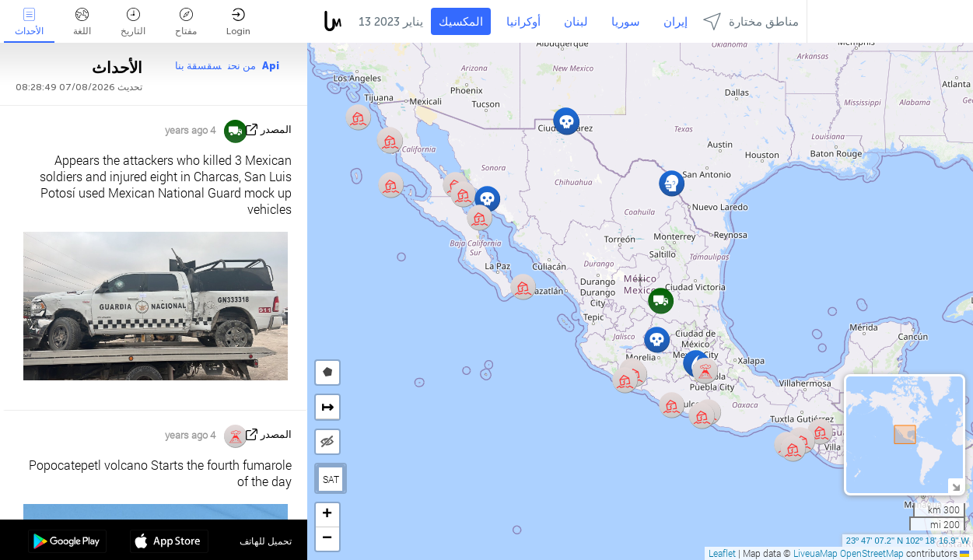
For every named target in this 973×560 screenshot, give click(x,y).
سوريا (626, 22)
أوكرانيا (523, 22)
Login (238, 22)
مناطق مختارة (751, 21)
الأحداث (29, 22)
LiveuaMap (815, 553)
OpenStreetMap (872, 553)
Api (271, 66)
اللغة (82, 22)
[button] (793, 448)
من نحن (242, 66)
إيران (675, 22)
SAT (331, 479)
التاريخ (133, 22)
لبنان (576, 22)
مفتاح (186, 22)
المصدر (276, 129)
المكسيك (461, 22)
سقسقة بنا (198, 66)
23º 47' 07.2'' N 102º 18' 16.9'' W (908, 541)
